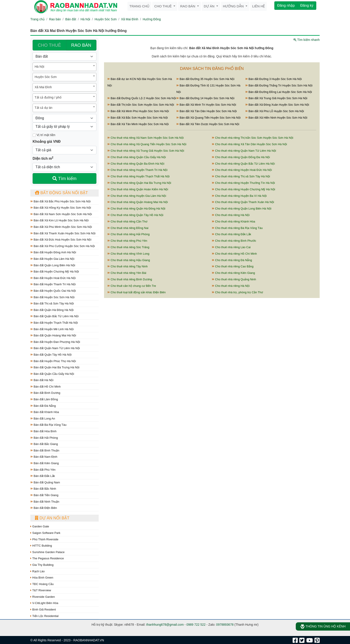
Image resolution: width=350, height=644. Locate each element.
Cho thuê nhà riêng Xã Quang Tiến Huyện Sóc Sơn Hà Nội (147, 144)
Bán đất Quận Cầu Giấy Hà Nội (52, 374)
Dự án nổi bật (52, 518)
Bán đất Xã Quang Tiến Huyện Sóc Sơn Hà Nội (208, 118)
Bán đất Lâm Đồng (44, 399)
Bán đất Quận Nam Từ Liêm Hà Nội (55, 348)
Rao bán (188, 6)
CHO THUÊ (49, 45)
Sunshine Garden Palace (47, 552)
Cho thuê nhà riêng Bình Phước (234, 241)
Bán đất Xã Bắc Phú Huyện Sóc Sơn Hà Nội (60, 201)
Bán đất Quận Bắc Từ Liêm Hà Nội (54, 316)
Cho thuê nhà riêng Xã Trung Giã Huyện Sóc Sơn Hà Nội (146, 151)
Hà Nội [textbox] (39, 67)
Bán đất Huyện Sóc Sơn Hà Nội (52, 297)
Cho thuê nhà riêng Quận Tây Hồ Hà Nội (135, 215)
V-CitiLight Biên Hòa (44, 603)
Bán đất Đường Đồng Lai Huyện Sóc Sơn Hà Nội (279, 92)
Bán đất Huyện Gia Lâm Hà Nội (52, 259)
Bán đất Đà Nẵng (43, 406)
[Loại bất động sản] (65, 57)
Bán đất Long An (43, 418)
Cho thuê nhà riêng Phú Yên (127, 241)
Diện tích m (43, 158)
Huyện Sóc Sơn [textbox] (46, 77)
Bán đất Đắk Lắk (43, 476)
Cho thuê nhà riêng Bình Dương (130, 279)
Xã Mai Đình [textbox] (43, 87)
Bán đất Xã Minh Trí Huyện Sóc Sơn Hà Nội (206, 105)
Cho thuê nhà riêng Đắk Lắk (231, 234)
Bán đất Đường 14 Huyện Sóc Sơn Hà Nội (205, 98)
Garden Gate (40, 526)
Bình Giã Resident (43, 609)
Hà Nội (85, 19)
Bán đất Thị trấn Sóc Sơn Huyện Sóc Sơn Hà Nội (141, 105)
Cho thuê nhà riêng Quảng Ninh (234, 279)
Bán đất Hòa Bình (43, 431)
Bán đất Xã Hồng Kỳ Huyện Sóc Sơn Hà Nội (61, 208)
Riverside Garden (43, 597)
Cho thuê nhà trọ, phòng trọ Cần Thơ (237, 292)
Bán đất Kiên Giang (45, 463)
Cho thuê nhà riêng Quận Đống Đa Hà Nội (241, 157)
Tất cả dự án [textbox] (43, 108)
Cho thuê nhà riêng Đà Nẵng (232, 260)
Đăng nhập (286, 5)
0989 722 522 (196, 625)
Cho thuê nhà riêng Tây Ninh (128, 266)
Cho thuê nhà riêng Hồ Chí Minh (234, 254)
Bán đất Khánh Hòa (45, 412)
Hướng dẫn (234, 6)
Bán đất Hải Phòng (44, 438)
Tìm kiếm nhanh (307, 40)
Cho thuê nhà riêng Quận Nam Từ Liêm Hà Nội (244, 151)
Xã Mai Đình (130, 19)
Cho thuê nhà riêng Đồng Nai (128, 228)
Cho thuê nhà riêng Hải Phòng (128, 234)
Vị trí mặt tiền (44, 135)
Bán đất (71, 19)
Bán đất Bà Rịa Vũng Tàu (48, 425)
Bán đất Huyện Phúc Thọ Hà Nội (53, 361)
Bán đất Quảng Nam (45, 482)
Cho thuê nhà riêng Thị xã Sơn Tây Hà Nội (241, 176)
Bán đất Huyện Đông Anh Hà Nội (53, 252)
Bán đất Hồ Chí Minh (46, 387)
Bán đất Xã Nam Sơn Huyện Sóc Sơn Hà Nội (61, 214)
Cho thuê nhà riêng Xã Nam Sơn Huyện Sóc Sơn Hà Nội (146, 138)
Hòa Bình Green (42, 578)
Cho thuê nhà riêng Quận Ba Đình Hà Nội (136, 164)
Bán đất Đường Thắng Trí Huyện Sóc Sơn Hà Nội (279, 85)
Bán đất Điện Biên (44, 508)
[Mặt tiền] (34, 135)
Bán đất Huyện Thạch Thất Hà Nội (54, 323)
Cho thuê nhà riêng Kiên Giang (233, 273)
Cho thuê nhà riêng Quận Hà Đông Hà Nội (136, 209)
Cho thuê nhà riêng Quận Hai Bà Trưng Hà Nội (139, 183)
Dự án (210, 6)
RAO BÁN (81, 45)
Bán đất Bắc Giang (44, 444)
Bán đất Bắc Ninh (43, 489)
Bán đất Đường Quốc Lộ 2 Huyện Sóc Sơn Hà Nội (142, 98)
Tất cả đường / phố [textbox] (48, 97)
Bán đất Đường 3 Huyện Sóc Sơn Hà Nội (274, 79)
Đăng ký (307, 5)
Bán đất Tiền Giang (44, 495)
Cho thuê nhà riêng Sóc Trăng (128, 247)
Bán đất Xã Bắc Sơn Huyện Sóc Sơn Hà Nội (138, 118)
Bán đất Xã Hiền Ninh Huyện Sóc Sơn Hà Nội (276, 118)
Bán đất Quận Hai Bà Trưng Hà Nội (55, 367)
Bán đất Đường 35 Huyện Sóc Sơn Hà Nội (205, 79)
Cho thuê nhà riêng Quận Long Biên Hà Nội (242, 209)
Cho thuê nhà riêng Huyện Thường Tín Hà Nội (243, 183)
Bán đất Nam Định (44, 457)
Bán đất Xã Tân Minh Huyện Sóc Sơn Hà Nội (138, 124)
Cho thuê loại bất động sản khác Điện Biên (136, 292)
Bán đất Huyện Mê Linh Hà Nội (52, 329)
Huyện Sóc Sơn (106, 19)
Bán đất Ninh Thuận (45, 502)
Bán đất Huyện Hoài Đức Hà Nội (53, 278)
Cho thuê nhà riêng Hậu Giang (129, 260)
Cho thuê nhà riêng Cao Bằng (233, 266)
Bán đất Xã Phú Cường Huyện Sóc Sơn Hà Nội (63, 246)
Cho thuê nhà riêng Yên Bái (127, 273)
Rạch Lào (37, 571)
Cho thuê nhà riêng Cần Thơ (127, 221)
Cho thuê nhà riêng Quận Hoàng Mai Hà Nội (138, 202)
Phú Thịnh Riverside (44, 539)
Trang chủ (139, 6)
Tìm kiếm (64, 178)
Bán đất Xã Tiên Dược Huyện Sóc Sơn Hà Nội (208, 124)
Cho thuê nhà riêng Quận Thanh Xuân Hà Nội (243, 202)
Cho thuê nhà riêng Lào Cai (231, 247)
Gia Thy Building (42, 565)
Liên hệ (258, 6)
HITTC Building (41, 546)
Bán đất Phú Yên (43, 470)
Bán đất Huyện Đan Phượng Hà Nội (55, 342)
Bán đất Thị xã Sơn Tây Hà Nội (52, 303)
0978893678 (225, 625)
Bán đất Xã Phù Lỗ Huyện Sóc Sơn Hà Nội (275, 111)
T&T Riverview (41, 590)
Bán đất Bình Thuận (45, 450)
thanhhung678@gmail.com (165, 625)
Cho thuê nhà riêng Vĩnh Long (128, 254)
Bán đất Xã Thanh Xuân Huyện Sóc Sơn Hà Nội (63, 233)
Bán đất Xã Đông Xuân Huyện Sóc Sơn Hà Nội (277, 105)
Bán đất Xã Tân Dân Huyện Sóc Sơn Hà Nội (207, 111)
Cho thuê (163, 6)
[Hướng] (65, 118)
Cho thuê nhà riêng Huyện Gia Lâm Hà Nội (137, 196)
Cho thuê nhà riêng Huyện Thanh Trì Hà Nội (137, 170)
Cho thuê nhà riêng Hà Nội (231, 215)
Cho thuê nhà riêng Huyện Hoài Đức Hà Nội (242, 170)
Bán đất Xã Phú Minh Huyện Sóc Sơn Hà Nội (61, 227)
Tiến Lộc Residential (44, 616)
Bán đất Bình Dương (45, 393)
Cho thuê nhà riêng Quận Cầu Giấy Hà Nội (137, 157)
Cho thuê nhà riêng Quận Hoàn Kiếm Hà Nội (138, 189)
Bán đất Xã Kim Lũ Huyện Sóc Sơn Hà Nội (59, 220)
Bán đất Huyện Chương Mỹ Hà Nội (55, 272)
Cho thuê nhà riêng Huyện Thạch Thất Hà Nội (139, 176)
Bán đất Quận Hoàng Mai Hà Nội (53, 335)
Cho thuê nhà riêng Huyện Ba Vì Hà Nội (239, 196)
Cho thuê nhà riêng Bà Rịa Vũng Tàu (237, 228)
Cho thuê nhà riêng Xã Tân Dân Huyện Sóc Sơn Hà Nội (249, 144)
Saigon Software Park (45, 533)
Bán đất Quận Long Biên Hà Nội (53, 265)
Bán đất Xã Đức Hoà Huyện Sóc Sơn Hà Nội (61, 240)
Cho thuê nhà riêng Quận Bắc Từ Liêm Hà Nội (243, 164)
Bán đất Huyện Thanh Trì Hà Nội (53, 284)
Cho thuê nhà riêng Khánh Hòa (233, 221)
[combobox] (65, 67)
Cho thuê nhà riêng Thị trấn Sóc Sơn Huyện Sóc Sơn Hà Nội (253, 138)
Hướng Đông (152, 19)
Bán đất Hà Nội (42, 380)
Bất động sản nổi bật (61, 193)
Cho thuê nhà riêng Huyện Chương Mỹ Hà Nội (243, 189)
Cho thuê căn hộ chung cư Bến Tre (132, 286)
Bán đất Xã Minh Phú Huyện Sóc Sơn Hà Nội (138, 111)
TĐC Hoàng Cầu (42, 584)
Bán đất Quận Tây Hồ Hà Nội (51, 355)
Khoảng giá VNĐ (47, 142)
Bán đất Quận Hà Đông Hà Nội (52, 310)
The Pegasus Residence (47, 558)
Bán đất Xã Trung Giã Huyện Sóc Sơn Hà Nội (276, 98)
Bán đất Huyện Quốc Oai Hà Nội (53, 291)
